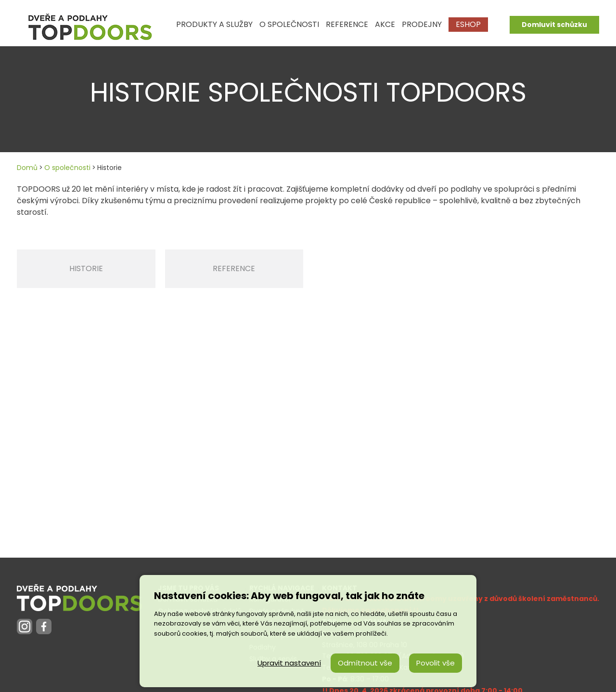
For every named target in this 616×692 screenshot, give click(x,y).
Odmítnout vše (365, 663)
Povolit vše (436, 663)
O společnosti (67, 168)
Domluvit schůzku (554, 25)
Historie (86, 268)
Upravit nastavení (289, 663)
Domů (27, 168)
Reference (234, 268)
